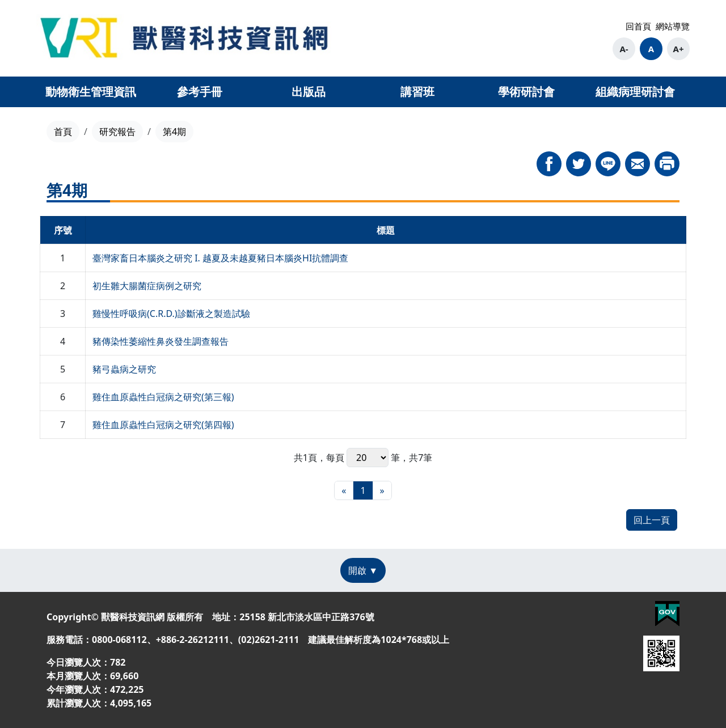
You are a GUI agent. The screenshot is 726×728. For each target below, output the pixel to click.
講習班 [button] (417, 92)
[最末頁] (382, 490)
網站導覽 (673, 26)
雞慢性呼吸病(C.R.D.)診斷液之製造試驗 (171, 314)
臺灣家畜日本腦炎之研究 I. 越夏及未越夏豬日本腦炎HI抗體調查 (220, 258)
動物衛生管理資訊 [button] (91, 92)
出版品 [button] (309, 92)
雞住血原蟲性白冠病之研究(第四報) (163, 425)
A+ (679, 49)
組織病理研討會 (635, 92)
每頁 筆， (368, 458)
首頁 (63, 132)
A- (624, 49)
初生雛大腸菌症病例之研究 (147, 286)
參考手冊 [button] (200, 92)
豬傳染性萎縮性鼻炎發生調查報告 (161, 341)
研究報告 (117, 132)
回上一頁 (652, 520)
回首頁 (638, 26)
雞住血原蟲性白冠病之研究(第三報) (163, 397)
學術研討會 (526, 92)
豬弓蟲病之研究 (124, 369)
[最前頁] (344, 490)
